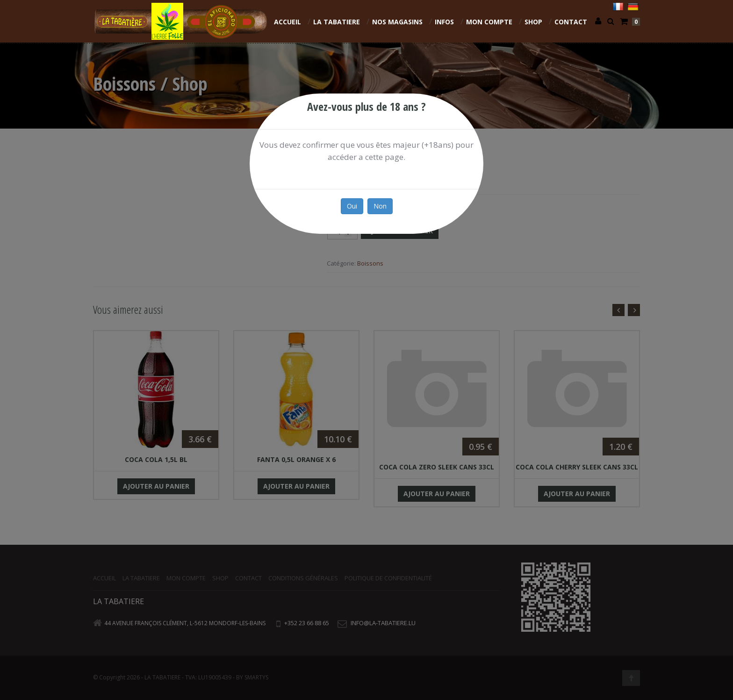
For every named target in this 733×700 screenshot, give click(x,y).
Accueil (287, 22)
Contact (571, 22)
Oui (352, 206)
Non (380, 206)
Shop (533, 22)
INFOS (444, 22)
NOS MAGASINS (397, 22)
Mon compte (489, 22)
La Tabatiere (337, 22)
